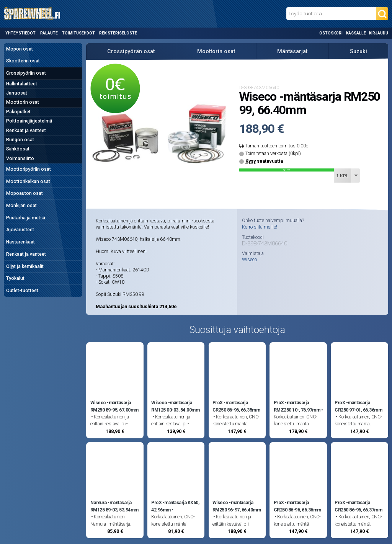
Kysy (251, 161)
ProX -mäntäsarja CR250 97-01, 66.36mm (358, 406)
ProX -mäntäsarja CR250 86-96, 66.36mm (297, 506)
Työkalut (15, 278)
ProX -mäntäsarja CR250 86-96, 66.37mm (358, 506)
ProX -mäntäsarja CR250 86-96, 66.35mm (236, 406)
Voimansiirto (20, 158)
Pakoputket (18, 112)
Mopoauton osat (24, 193)
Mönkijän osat (21, 206)
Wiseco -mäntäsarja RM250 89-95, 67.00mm (114, 406)
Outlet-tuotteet (22, 291)
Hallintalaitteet (22, 84)
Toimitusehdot (78, 33)
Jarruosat (17, 93)
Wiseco (249, 260)
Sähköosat (18, 149)
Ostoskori (331, 33)
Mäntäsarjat (292, 51)
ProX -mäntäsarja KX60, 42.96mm (175, 506)
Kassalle (356, 33)
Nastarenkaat (20, 242)
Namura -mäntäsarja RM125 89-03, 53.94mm (114, 506)
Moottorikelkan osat (28, 181)
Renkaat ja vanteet (26, 131)
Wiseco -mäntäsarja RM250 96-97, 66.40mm (237, 506)
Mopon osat (20, 49)
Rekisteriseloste (118, 33)
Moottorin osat (23, 102)
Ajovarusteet (20, 230)
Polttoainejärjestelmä (29, 121)
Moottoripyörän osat (29, 169)
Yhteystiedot (20, 33)
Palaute (49, 33)
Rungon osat (20, 140)
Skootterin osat (23, 61)
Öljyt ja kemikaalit (25, 266)
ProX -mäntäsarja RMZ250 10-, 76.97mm (297, 406)
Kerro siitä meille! (260, 227)
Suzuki (359, 51)
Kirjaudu (379, 33)
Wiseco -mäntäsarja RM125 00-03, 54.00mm (175, 406)
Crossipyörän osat (26, 73)
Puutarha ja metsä (26, 218)
